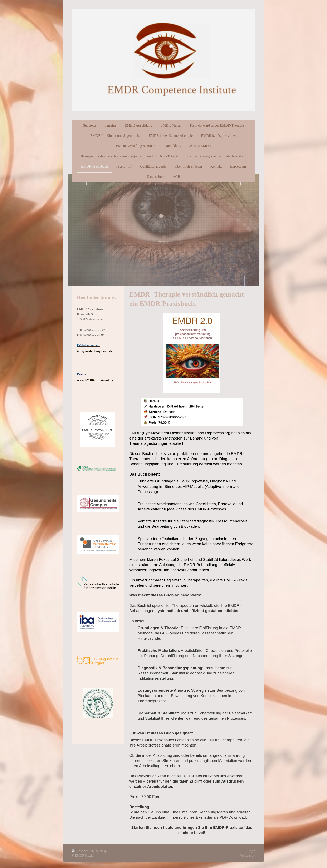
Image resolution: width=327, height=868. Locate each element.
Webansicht (248, 855)
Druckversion (83, 851)
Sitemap (101, 851)
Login (251, 851)
